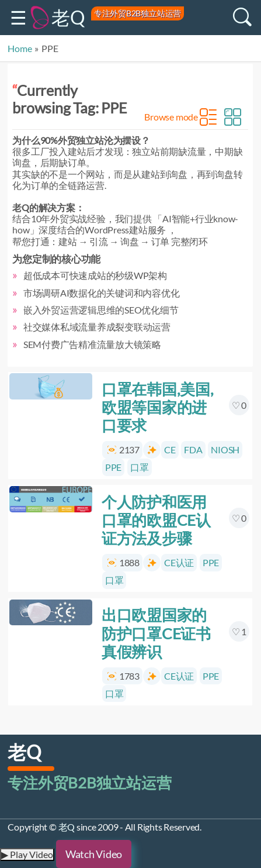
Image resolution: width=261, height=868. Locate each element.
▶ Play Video (27, 854)
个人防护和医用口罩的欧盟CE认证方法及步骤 (156, 520)
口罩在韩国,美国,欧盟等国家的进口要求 (158, 407)
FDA (194, 449)
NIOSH (226, 449)
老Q (68, 17)
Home (20, 48)
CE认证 (179, 563)
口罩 (140, 467)
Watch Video (94, 854)
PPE (113, 467)
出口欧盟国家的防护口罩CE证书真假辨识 (156, 633)
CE (170, 449)
